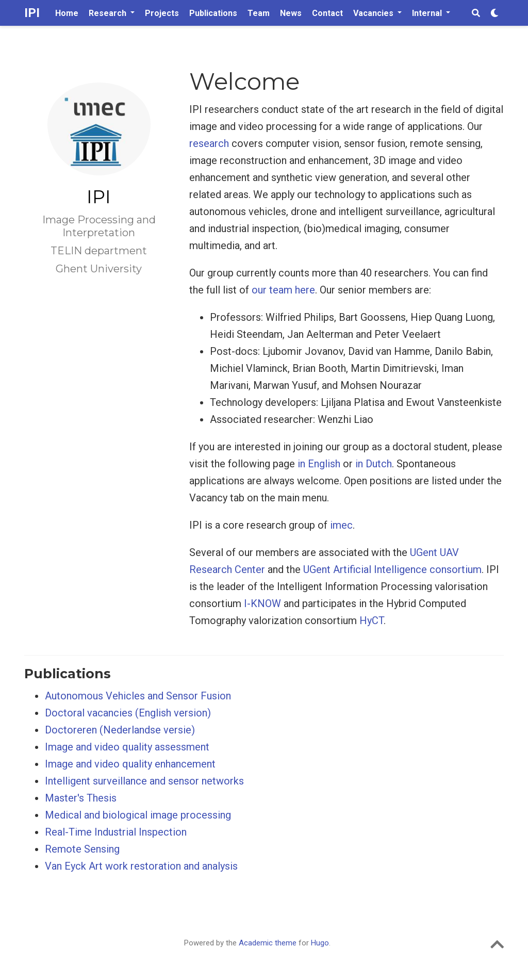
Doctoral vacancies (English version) (128, 713)
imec (341, 525)
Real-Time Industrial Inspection (116, 832)
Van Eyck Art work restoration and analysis (141, 866)
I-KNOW (262, 603)
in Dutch (374, 464)
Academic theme (268, 943)
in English (319, 464)
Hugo (320, 943)
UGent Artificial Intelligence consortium (392, 569)
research (209, 143)
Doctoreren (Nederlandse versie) (120, 730)
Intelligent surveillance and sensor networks (144, 781)
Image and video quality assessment (127, 747)
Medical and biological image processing (138, 815)
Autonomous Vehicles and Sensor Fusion (138, 696)
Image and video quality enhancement (130, 764)
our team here (283, 290)
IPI (32, 13)
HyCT (372, 620)
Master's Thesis (81, 798)
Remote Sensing (82, 849)
